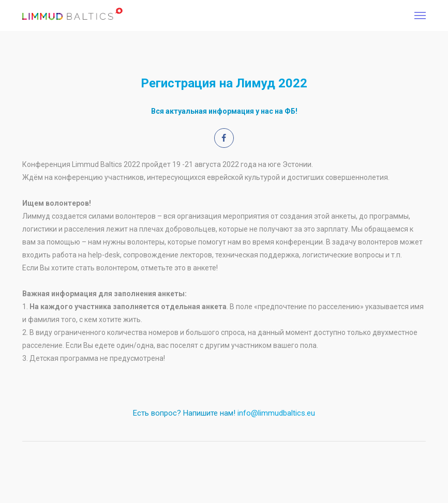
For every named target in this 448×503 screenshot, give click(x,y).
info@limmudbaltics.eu (276, 413)
